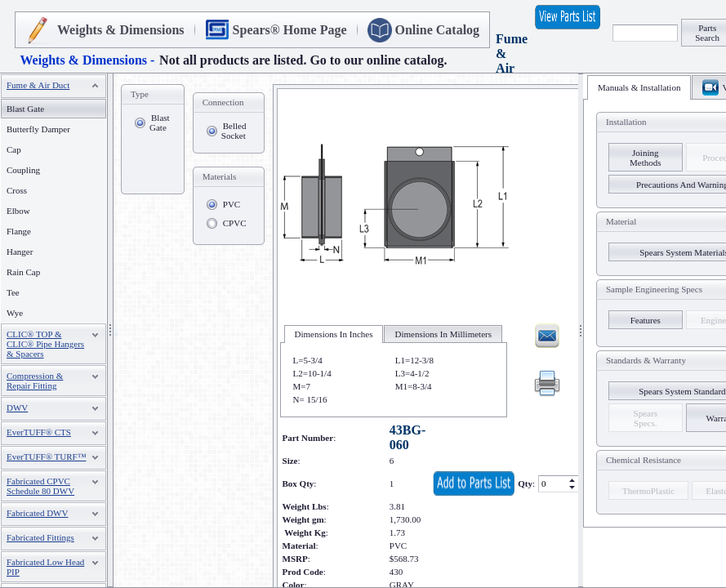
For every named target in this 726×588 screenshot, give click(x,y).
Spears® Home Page (290, 30)
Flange (19, 231)
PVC (232, 204)
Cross (17, 190)
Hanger (20, 252)
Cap (14, 149)
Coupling (23, 170)
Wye (15, 313)
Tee (13, 292)
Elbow (18, 211)
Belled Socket (234, 131)
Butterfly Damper (38, 129)
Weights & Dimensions (121, 30)
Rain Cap (23, 272)
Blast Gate (160, 122)
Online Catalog (438, 30)
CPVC (235, 223)
